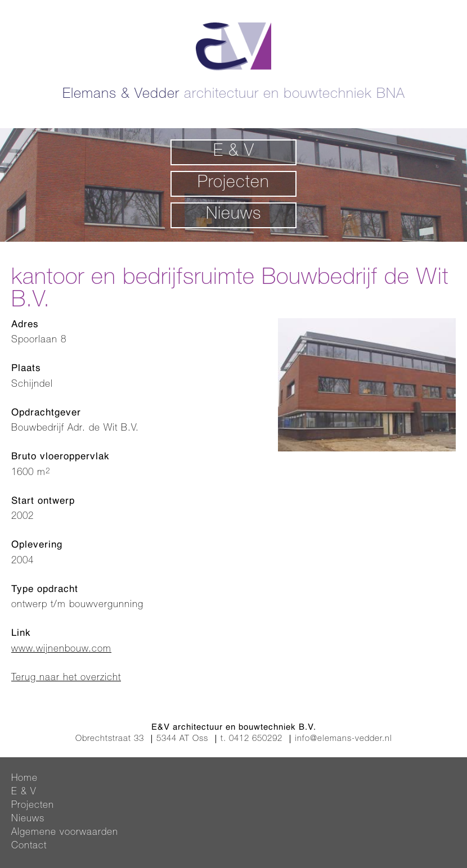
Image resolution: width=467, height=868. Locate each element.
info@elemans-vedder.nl (343, 739)
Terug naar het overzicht (66, 678)
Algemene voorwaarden (65, 833)
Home (24, 779)
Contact (29, 846)
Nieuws (234, 215)
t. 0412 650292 (252, 739)
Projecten (234, 184)
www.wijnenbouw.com (61, 650)
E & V (234, 152)
